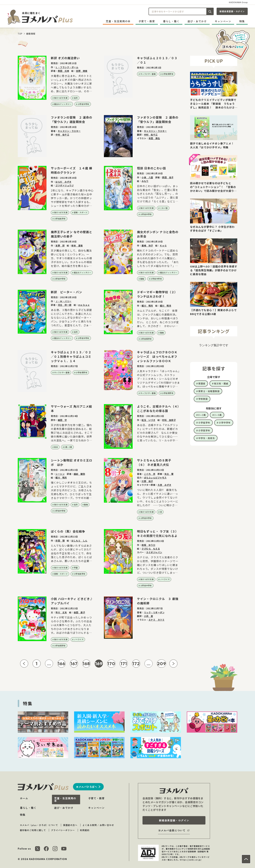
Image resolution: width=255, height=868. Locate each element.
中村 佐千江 (62, 135)
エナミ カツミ (157, 620)
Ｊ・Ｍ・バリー (63, 301)
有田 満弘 (154, 138)
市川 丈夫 (61, 612)
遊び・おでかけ (197, 21)
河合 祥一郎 (65, 305)
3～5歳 (218, 415)
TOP (20, 34)
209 (162, 664)
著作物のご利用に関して (33, 830)
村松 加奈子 (169, 420)
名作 (76, 98)
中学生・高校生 (207, 438)
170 (111, 664)
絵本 (56, 447)
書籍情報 (31, 34)
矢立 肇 (169, 474)
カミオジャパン (154, 552)
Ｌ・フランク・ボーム (67, 67)
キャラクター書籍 (148, 74)
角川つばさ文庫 (61, 98)
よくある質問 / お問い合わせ (98, 825)
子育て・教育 (147, 21)
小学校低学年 (168, 74)
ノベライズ (165, 579)
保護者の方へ (70, 825)
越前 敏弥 (79, 474)
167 (74, 664)
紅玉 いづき (148, 420)
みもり (145, 181)
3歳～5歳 (68, 447)
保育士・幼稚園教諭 (209, 391)
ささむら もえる (151, 549)
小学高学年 (204, 430)
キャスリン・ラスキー (69, 131)
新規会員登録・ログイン (232, 11)
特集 (242, 21)
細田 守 (62, 420)
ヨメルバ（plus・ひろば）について (39, 825)
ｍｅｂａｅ (84, 305)
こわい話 (164, 208)
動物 (142, 279)
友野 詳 (60, 245)
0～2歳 (202, 415)
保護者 (202, 383)
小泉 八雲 (147, 177)
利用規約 (85, 830)
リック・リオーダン (154, 612)
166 (61, 664)
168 (86, 664)
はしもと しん (79, 541)
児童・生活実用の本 (118, 21)
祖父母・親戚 (221, 383)
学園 (76, 568)
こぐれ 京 (150, 474)
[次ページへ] (173, 664)
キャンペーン (223, 21)
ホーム (24, 798)
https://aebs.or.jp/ (191, 860)
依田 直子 (79, 612)
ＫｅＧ (163, 245)
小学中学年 (225, 422)
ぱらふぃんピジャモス (155, 477)
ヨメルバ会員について (172, 830)
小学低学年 (204, 422)
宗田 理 (60, 541)
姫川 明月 (147, 306)
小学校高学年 (60, 219)
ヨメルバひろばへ (87, 787)
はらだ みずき (63, 182)
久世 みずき (165, 485)
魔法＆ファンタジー (63, 104)
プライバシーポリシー (63, 830)
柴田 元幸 (64, 71)
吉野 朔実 (82, 71)
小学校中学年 (84, 104)
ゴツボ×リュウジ (65, 185)
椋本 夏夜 (77, 245)
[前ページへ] (24, 664)
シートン (60, 474)
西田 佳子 (168, 177)
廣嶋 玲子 (147, 245)
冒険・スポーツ (81, 212)
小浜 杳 (149, 616)
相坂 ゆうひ (148, 545)
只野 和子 (147, 481)
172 (136, 664)
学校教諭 (203, 399)
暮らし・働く (171, 21)
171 (124, 664)
